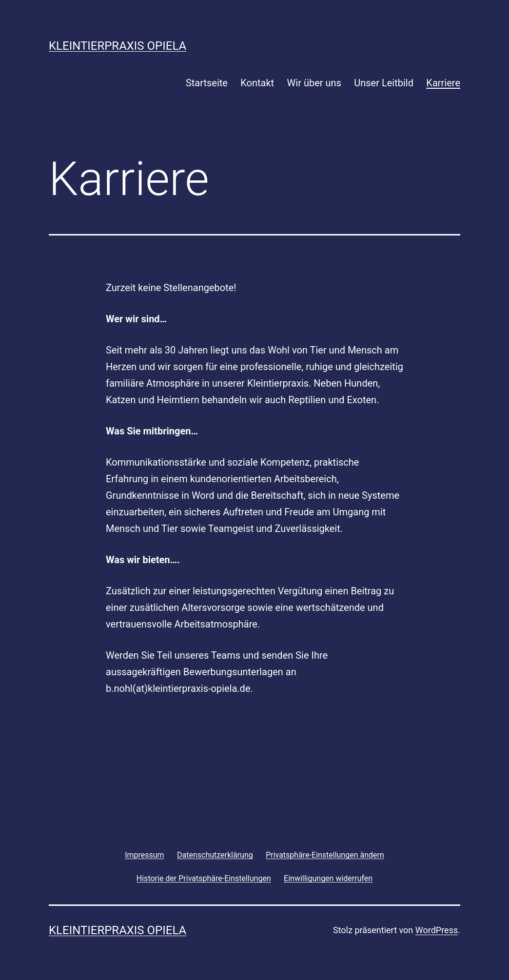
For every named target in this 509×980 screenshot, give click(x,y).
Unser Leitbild (384, 83)
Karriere (443, 83)
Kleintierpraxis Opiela (117, 46)
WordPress (437, 930)
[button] (325, 855)
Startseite (207, 83)
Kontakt (257, 83)
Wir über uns (314, 83)
